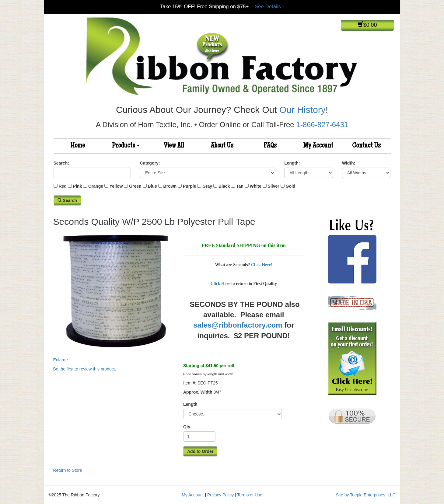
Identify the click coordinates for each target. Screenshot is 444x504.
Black (224, 186)
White (256, 186)
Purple (190, 186)
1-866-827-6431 (322, 125)
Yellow (116, 186)
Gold (291, 186)
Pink (78, 186)
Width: (349, 163)
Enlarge (114, 296)
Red (62, 186)
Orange (96, 186)
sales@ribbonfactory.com (238, 325)
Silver (274, 186)
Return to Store (68, 470)
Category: (150, 163)
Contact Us (366, 146)
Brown (170, 186)
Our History (302, 110)
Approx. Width (198, 392)
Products (126, 146)
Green (135, 186)
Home (78, 146)
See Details (268, 7)
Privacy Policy (220, 495)
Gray (207, 186)
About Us (222, 146)
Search (67, 200)
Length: (292, 163)
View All (174, 146)
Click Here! (262, 265)
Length (190, 404)
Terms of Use (250, 495)
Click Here (220, 284)
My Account (318, 146)
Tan (240, 186)
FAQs (270, 146)
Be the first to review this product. (85, 369)
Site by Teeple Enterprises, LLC (366, 495)
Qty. (187, 427)
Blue (152, 186)
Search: (61, 163)
